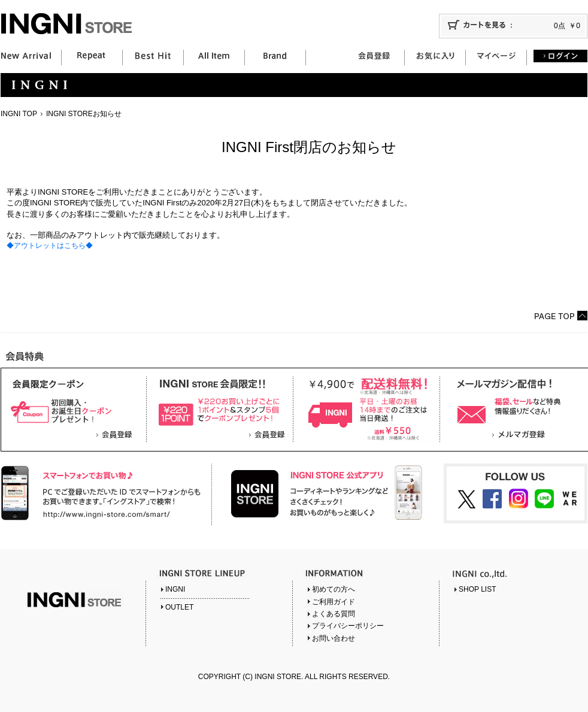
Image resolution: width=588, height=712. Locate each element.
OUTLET (179, 607)
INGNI (175, 589)
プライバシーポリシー (348, 626)
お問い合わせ (334, 638)
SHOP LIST (477, 589)
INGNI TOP (19, 114)
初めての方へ (334, 589)
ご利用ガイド (334, 602)
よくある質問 (334, 614)
